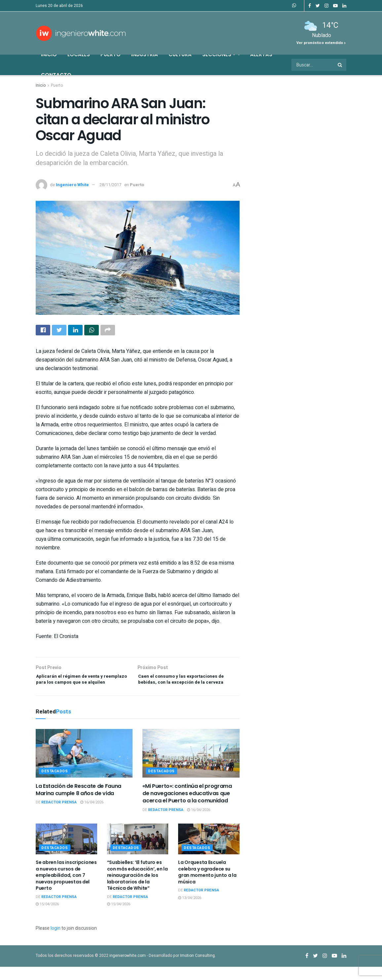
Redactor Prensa (59, 816)
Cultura (180, 54)
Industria (145, 54)
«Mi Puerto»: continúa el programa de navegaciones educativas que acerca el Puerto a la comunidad (187, 807)
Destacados (55, 784)
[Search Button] (340, 65)
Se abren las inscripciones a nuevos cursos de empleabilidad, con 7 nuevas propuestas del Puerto (66, 889)
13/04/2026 (190, 911)
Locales (79, 54)
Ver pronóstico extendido (321, 43)
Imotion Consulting (197, 969)
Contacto (56, 75)
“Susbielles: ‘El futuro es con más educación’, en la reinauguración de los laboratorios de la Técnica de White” (137, 889)
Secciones (219, 54)
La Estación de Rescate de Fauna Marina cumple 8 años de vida (78, 803)
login (56, 942)
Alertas (261, 54)
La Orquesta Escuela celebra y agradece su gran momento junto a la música (207, 886)
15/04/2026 (47, 918)
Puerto (111, 54)
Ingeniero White (72, 185)
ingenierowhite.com (128, 969)
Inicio (49, 54)
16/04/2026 (92, 816)
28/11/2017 (110, 185)
